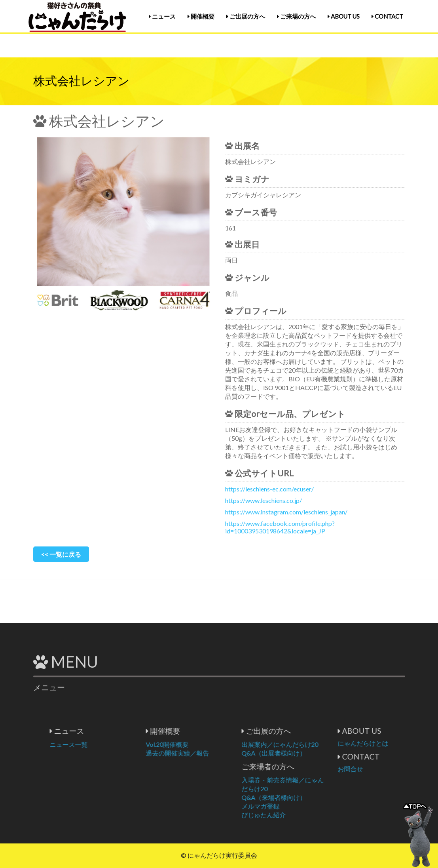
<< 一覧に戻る (61, 554)
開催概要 (201, 16)
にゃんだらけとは (402, 743)
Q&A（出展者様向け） (313, 753)
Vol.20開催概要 (207, 744)
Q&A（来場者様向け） (313, 797)
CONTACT (387, 16)
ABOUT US (344, 16)
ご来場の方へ (296, 16)
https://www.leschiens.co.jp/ (264, 500)
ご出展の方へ (246, 16)
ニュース (162, 16)
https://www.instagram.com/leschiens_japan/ (286, 512)
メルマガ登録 (300, 806)
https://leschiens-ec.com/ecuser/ (269, 489)
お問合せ (390, 769)
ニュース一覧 (108, 744)
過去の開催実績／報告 (217, 753)
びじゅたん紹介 (303, 815)
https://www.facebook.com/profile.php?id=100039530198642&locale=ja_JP (280, 527)
